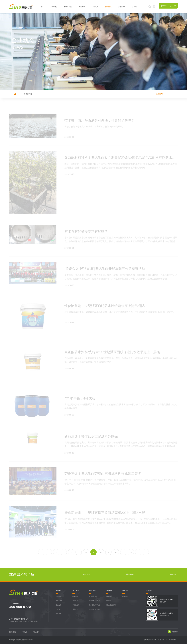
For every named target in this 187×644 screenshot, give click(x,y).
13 (138, 553)
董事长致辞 (59, 601)
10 (116, 553)
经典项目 (108, 601)
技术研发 (76, 591)
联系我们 (135, 7)
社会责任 (58, 609)
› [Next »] (146, 553)
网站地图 (36, 632)
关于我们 (54, 7)
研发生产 (75, 601)
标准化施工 (76, 605)
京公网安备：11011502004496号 (168, 640)
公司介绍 (58, 597)
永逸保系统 (68, 7)
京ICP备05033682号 (150, 640)
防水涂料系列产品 (94, 605)
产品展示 (82, 7)
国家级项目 (109, 597)
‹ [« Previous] (41, 553)
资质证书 (58, 614)
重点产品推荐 (93, 597)
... (64, 553)
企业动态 (125, 597)
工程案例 (95, 7)
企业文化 (58, 605)
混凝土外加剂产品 (94, 609)
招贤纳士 (122, 7)
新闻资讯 (108, 7)
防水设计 (75, 597)
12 (131, 553)
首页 (42, 7)
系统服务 (75, 609)
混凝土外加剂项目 (111, 605)
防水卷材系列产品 (94, 601)
